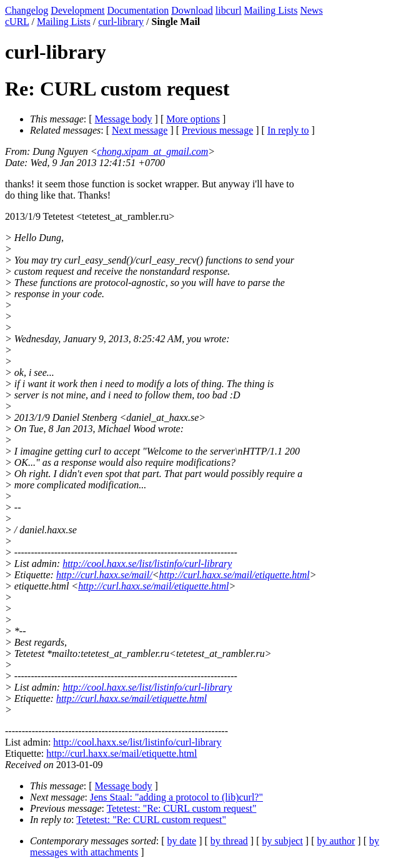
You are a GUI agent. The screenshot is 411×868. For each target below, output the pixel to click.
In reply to (288, 130)
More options (193, 119)
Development (77, 10)
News (311, 10)
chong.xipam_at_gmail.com (153, 151)
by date (182, 841)
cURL (17, 22)
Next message (140, 130)
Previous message (217, 130)
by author (336, 841)
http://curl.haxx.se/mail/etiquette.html (234, 575)
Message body (124, 119)
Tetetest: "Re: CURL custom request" (182, 808)
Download (192, 10)
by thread (229, 841)
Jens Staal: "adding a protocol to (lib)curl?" (176, 797)
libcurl (229, 10)
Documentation (138, 10)
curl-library (121, 22)
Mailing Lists (271, 10)
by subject (283, 841)
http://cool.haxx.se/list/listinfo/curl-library (147, 564)
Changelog (27, 10)
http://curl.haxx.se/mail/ (104, 575)
